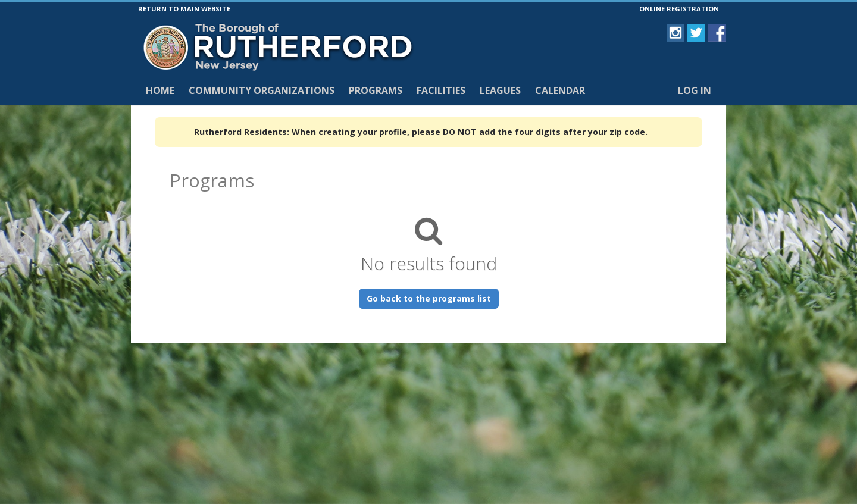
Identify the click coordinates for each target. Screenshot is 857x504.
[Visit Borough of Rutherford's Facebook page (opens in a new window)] (717, 33)
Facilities (441, 90)
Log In (695, 90)
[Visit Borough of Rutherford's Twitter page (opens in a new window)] (696, 33)
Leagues (500, 90)
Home (160, 90)
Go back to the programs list (429, 298)
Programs (376, 90)
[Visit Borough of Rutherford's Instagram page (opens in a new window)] (675, 33)
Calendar (560, 90)
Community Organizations (262, 90)
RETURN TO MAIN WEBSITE (184, 9)
